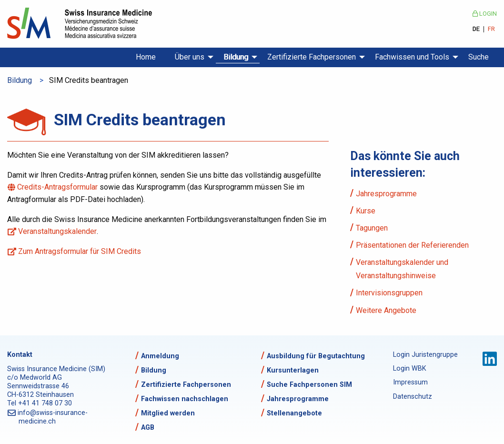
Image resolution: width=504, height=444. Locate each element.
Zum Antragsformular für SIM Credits (80, 251)
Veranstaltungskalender (58, 231)
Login (485, 14)
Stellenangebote (294, 413)
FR (491, 29)
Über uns (190, 57)
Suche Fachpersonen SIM (309, 385)
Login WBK (410, 368)
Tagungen (372, 228)
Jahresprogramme (386, 194)
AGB (148, 428)
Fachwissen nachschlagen (185, 399)
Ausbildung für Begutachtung (316, 356)
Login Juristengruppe (424, 355)
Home (146, 57)
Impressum (410, 382)
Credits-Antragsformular (58, 187)
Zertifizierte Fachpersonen (312, 57)
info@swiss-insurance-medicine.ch (53, 417)
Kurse (366, 211)
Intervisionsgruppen (389, 293)
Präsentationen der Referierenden (412, 245)
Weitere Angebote (386, 310)
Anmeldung (160, 356)
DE (476, 29)
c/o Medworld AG (35, 378)
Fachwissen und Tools (412, 57)
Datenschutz (413, 397)
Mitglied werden (168, 413)
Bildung (236, 57)
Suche (479, 57)
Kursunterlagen (293, 370)
